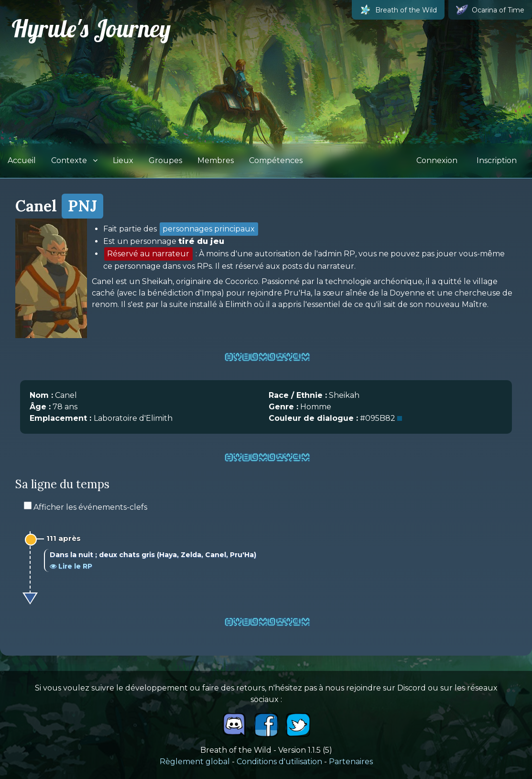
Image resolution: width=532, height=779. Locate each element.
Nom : (41, 395)
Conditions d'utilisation (279, 762)
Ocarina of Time (490, 10)
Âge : (40, 407)
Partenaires (351, 762)
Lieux (123, 160)
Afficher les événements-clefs (86, 507)
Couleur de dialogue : (313, 418)
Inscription (497, 160)
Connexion (437, 160)
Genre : (283, 407)
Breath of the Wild (398, 10)
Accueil (22, 160)
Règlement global (195, 762)
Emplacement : (62, 418)
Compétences (276, 160)
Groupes (165, 160)
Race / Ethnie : (298, 395)
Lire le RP (71, 566)
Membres (216, 160)
